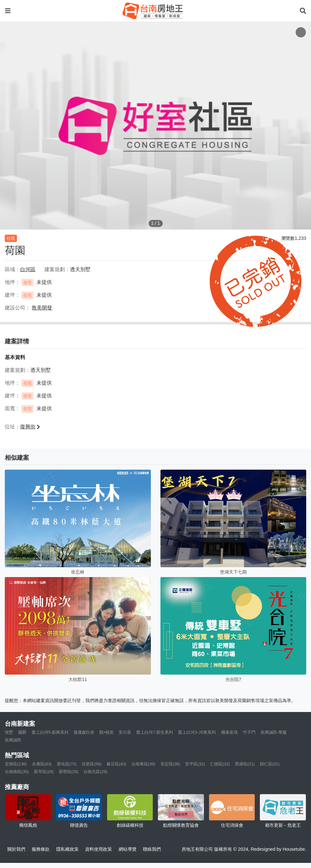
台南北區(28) (95, 772)
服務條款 (41, 849)
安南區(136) (16, 764)
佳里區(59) (91, 764)
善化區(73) (67, 764)
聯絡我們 (152, 849)
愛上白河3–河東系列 (197, 732)
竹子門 (249, 732)
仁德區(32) (220, 764)
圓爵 (22, 732)
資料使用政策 (98, 849)
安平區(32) (195, 764)
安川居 (125, 732)
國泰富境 (229, 732)
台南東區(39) (143, 764)
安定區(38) (170, 764)
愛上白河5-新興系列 (50, 732)
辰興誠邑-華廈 (274, 732)
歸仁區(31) (270, 764)
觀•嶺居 (106, 732)
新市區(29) (44, 772)
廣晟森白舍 (84, 732)
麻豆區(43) (116, 764)
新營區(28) (69, 772)
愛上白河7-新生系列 (155, 732)
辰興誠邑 (13, 740)
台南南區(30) (17, 772)
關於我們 (16, 849)
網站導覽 (128, 849)
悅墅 (9, 732)
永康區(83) (42, 764)
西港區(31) (245, 764)
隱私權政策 (67, 849)
